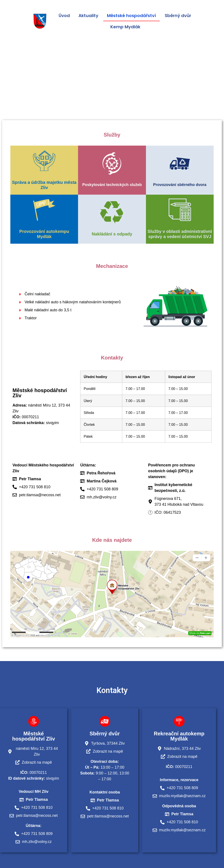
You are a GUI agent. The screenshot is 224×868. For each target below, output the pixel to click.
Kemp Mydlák (125, 27)
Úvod (64, 16)
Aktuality (88, 16)
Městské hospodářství (131, 16)
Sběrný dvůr (178, 16)
